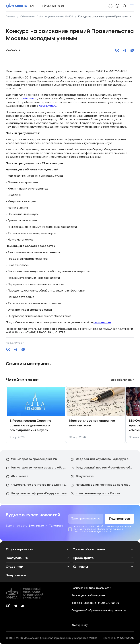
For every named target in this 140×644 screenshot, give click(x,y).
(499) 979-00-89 (109, 603)
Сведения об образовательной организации (99, 610)
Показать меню (132, 6)
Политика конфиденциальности (91, 588)
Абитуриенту (80, 625)
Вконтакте (36, 526)
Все (123, 380)
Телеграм (56, 526)
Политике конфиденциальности (93, 532)
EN (32, 6)
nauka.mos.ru (29, 99)
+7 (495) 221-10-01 (52, 6)
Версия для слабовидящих (88, 595)
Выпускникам (16, 576)
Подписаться (119, 519)
